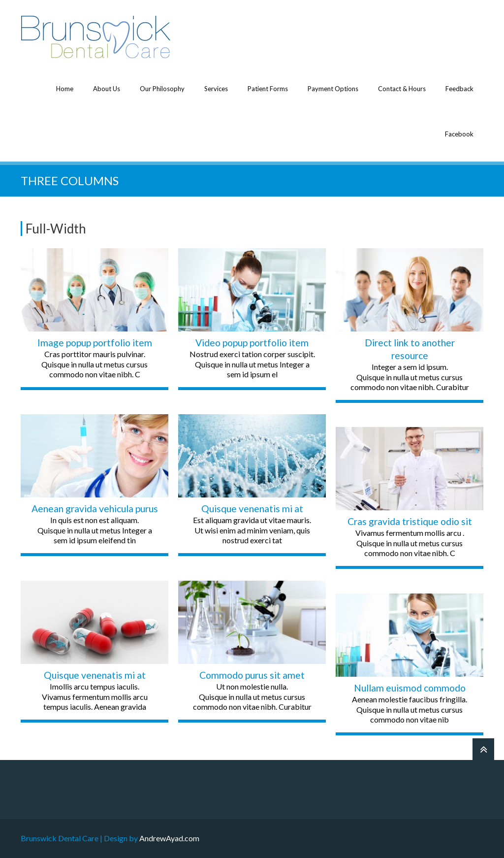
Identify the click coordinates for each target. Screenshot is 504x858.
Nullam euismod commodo (410, 688)
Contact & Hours (402, 89)
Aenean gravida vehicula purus (95, 509)
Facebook (459, 134)
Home (65, 89)
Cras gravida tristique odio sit (410, 521)
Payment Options (333, 89)
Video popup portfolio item (252, 343)
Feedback (459, 89)
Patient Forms (268, 89)
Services (216, 89)
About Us (107, 89)
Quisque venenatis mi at (252, 509)
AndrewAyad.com (169, 838)
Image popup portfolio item (95, 343)
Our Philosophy (162, 89)
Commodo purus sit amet (252, 675)
